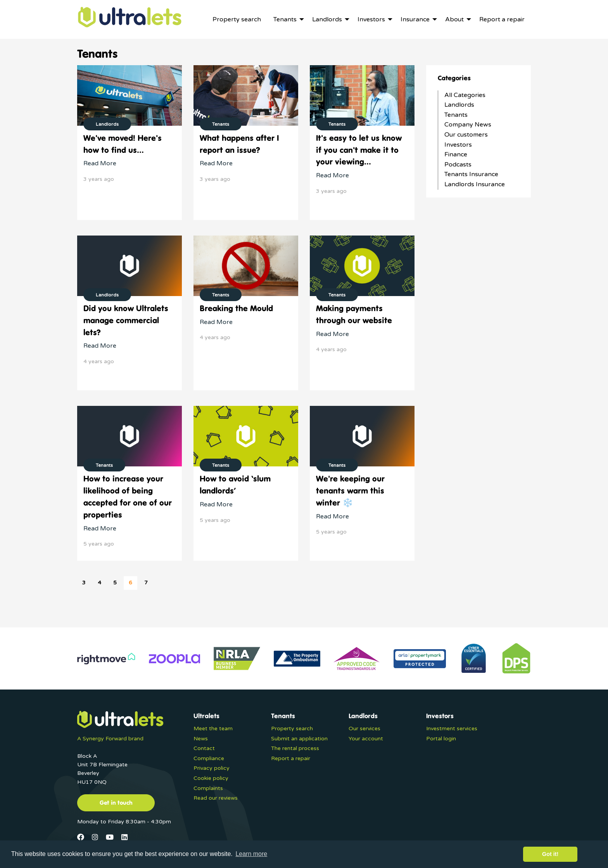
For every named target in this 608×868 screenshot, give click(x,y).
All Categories (465, 95)
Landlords (459, 105)
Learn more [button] (251, 854)
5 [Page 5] (115, 583)
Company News (468, 125)
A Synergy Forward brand (110, 739)
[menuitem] (237, 19)
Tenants (456, 115)
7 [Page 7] (146, 583)
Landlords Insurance (475, 184)
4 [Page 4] (99, 583)
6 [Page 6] (130, 583)
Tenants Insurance (471, 174)
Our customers (466, 135)
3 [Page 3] (84, 583)
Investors (458, 145)
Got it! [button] (550, 854)
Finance (456, 154)
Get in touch (116, 802)
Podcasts (458, 165)
